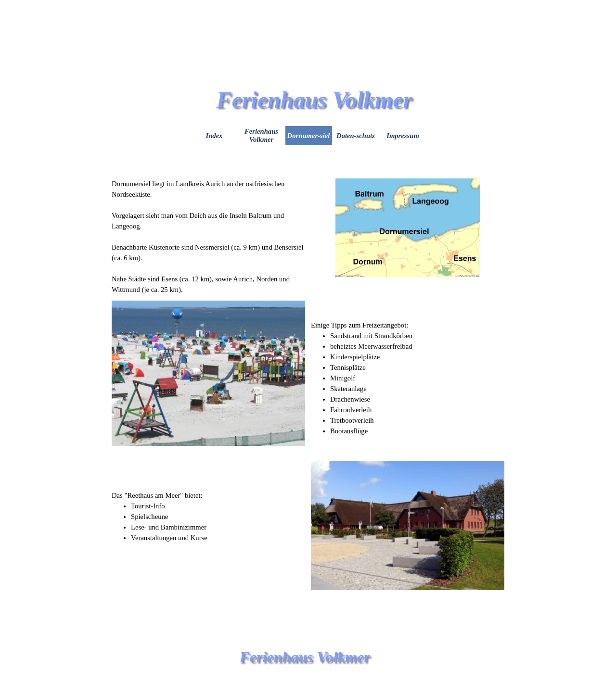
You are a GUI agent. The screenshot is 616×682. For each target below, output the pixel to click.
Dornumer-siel (309, 136)
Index (214, 136)
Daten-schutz (356, 136)
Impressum (403, 136)
